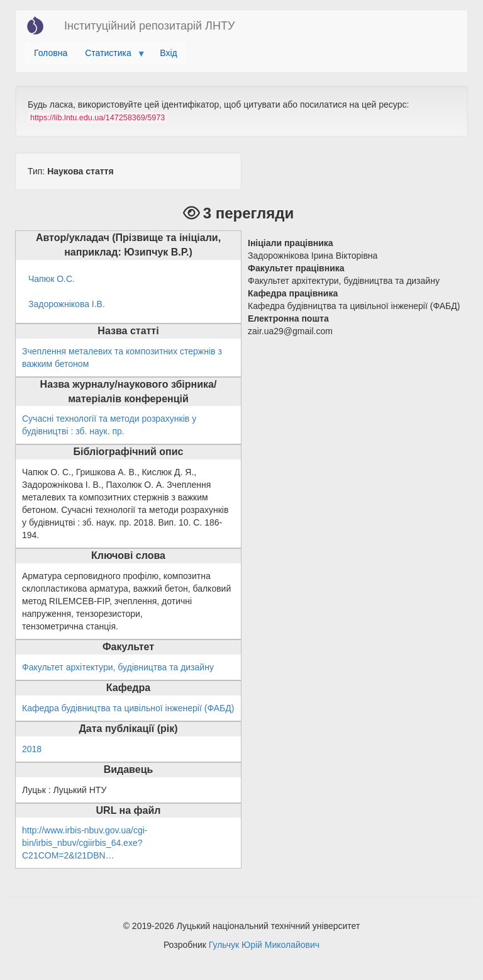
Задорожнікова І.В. (67, 304)
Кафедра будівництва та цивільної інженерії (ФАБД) (128, 708)
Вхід (168, 53)
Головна (51, 53)
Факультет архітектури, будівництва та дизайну (118, 667)
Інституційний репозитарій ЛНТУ (149, 26)
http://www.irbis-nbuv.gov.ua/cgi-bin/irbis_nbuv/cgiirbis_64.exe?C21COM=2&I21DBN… (85, 843)
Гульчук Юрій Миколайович (264, 945)
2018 (32, 749)
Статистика (110, 56)
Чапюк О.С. (52, 279)
